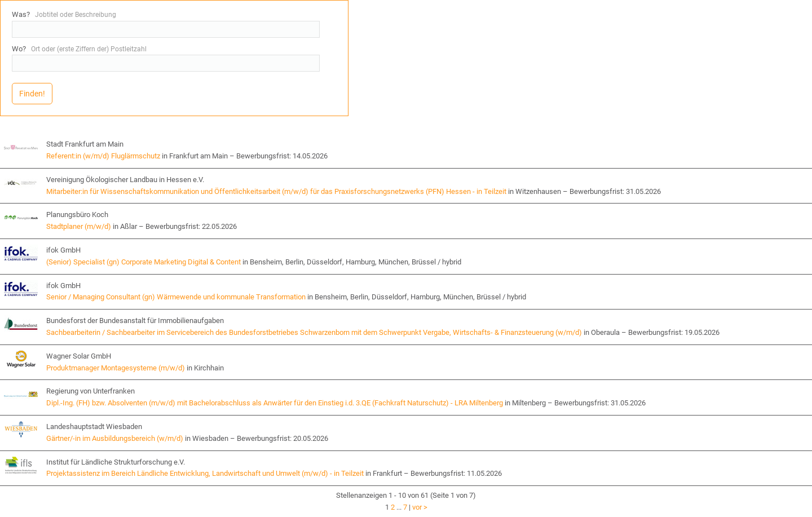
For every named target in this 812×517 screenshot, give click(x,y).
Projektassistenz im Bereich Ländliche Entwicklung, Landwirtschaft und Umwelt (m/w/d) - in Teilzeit (205, 473)
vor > (420, 507)
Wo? (79, 49)
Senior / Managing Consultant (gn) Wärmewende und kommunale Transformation (176, 297)
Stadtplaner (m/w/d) (79, 226)
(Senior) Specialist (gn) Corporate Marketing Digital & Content (144, 262)
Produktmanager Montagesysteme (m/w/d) (116, 368)
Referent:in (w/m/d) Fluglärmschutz (103, 156)
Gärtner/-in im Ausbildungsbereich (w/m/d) (115, 438)
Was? (64, 14)
